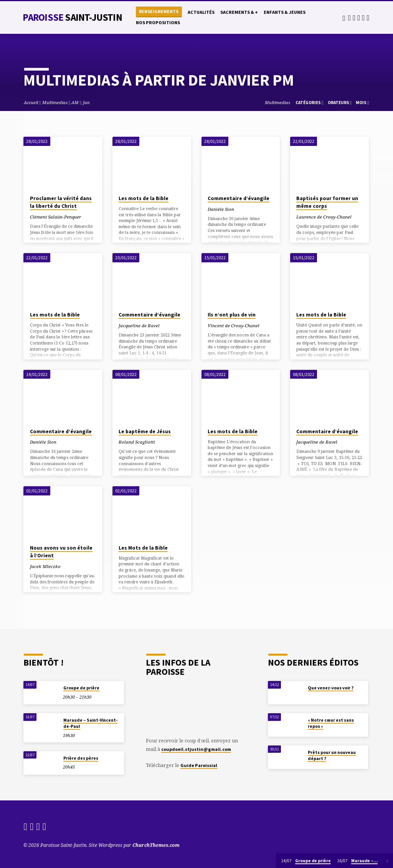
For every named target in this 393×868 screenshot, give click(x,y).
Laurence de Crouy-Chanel (324, 217)
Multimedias (55, 102)
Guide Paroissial (199, 765)
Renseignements (159, 11)
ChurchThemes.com (156, 845)
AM (75, 102)
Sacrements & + (239, 12)
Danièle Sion (221, 209)
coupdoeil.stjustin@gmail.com (196, 749)
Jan (86, 102)
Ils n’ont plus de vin (232, 315)
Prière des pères (81, 758)
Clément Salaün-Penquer (55, 217)
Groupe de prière (81, 688)
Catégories (310, 103)
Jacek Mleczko (45, 566)
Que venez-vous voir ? (331, 688)
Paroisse (72, 17)
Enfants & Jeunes (285, 12)
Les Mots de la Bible (143, 548)
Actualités (201, 12)
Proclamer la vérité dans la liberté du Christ (61, 202)
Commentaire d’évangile (239, 198)
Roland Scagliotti (137, 442)
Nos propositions (158, 22)
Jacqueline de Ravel (139, 325)
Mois (362, 103)
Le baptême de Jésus (145, 432)
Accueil (31, 102)
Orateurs (340, 103)
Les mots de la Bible (144, 198)
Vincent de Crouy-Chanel (234, 325)
